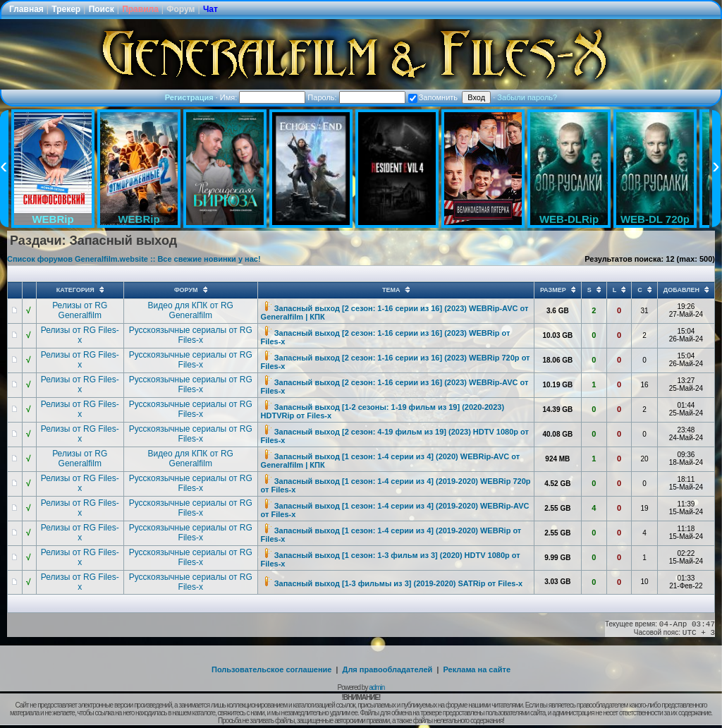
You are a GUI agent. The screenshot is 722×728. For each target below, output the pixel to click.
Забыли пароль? (527, 97)
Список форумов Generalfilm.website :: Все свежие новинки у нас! (134, 259)
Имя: (263, 97)
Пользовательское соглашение (271, 669)
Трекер (66, 9)
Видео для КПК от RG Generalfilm (191, 310)
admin (377, 687)
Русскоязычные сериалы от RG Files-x (191, 335)
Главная (26, 9)
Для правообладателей (388, 669)
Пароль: (356, 97)
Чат (210, 9)
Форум (180, 9)
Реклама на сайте (477, 669)
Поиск (102, 9)
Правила (140, 9)
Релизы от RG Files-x (80, 335)
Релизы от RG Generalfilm (80, 310)
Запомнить (433, 97)
